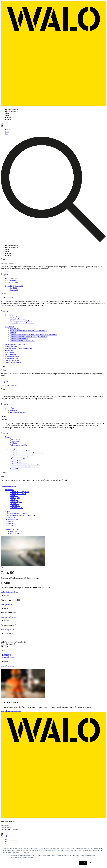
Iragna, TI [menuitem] (9, 511)
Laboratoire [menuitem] (9, 352)
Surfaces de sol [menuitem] (15, 410)
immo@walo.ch (7, 604)
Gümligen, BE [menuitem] (15, 506)
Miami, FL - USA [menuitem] (16, 531)
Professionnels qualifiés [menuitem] (18, 445)
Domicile (4, 836)
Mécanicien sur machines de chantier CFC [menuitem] (25, 465)
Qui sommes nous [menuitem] (12, 278)
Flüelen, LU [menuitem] (14, 500)
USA (7, 132)
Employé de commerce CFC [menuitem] (20, 457)
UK (7, 134)
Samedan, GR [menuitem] (10, 517)
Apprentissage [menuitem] (15, 441)
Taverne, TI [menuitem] (9, 521)
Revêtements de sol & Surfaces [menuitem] (21, 321)
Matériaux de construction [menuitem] (19, 412)
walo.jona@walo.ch (8, 629)
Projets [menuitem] (8, 844)
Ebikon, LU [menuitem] (14, 496)
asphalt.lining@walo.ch (9, 592)
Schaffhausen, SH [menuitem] (12, 519)
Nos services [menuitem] (10, 327)
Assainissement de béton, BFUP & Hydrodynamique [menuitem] (28, 331)
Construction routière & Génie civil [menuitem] (22, 341)
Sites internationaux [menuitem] (12, 529)
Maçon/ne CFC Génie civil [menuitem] (19, 463)
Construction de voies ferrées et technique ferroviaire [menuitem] (29, 337)
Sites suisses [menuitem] (10, 490)
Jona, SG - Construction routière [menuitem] (17, 513)
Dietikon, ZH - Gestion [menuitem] (18, 494)
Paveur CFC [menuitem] (14, 469)
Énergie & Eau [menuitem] (15, 317)
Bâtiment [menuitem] (13, 333)
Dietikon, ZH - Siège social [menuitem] (19, 492)
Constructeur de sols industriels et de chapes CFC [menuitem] (27, 453)
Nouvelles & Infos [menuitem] (12, 282)
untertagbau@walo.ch (9, 617)
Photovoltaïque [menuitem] (11, 354)
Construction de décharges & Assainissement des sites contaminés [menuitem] (33, 335)
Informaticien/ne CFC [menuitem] (18, 459)
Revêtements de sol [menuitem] (12, 356)
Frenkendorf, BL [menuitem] (16, 502)
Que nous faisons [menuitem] (11, 842)
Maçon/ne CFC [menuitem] (15, 461)
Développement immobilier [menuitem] (15, 344)
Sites (3, 567)
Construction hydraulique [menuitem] (19, 339)
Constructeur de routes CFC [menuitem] (20, 451)
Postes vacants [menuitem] (15, 439)
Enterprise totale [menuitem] (11, 346)
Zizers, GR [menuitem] (9, 525)
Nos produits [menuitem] (10, 408)
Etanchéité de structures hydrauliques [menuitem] (19, 348)
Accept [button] (83, 863)
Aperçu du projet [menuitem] (11, 385)
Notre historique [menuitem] (11, 280)
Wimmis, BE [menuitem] (10, 523)
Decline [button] (92, 863)
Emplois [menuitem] (8, 437)
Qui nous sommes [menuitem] (12, 840)
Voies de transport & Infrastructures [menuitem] (22, 323)
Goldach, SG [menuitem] (14, 504)
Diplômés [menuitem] (13, 443)
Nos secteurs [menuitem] (10, 315)
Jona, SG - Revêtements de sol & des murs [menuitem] (20, 515)
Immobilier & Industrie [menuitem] (18, 319)
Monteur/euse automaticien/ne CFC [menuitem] (22, 467)
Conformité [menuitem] (14, 290)
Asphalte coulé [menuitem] (15, 329)
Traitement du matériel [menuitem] (13, 362)
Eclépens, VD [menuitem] (15, 498)
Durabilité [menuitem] (13, 288)
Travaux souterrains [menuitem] (12, 360)
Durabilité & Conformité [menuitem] (14, 286)
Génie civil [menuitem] (9, 350)
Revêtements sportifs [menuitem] (13, 358)
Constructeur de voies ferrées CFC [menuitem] (22, 455)
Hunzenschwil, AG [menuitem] (17, 508)
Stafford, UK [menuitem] (14, 533)
